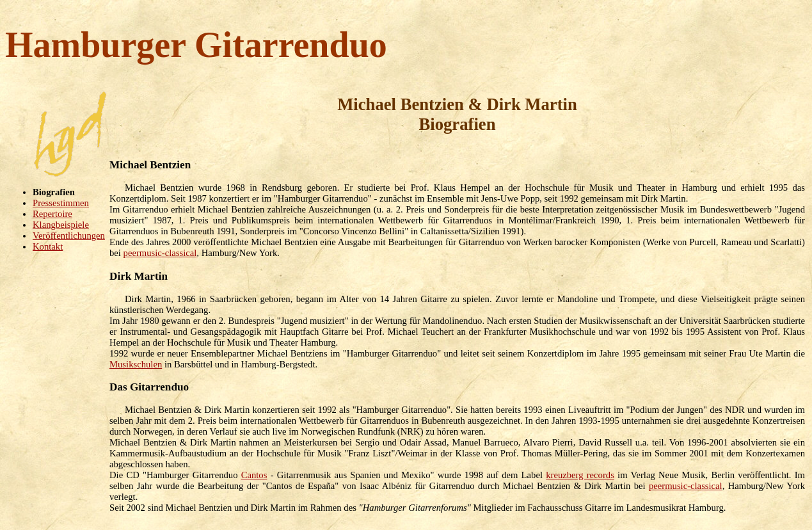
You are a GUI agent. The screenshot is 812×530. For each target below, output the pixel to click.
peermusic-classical (160, 253)
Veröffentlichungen (69, 236)
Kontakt (48, 246)
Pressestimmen (61, 203)
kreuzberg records (580, 475)
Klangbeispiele (61, 225)
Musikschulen (136, 364)
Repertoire (52, 214)
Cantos (254, 475)
